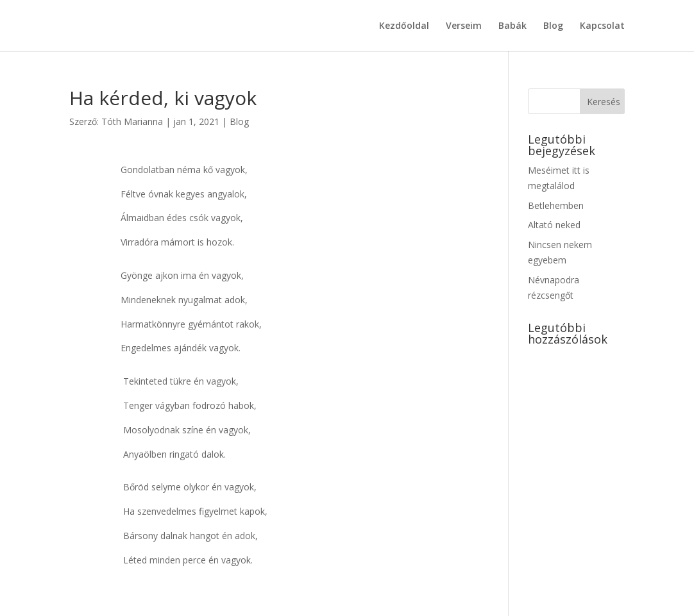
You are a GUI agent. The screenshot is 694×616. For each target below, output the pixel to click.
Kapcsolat (602, 26)
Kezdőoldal (404, 26)
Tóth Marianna (132, 121)
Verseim (464, 26)
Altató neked (554, 225)
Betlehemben (556, 205)
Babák (512, 26)
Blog (553, 26)
